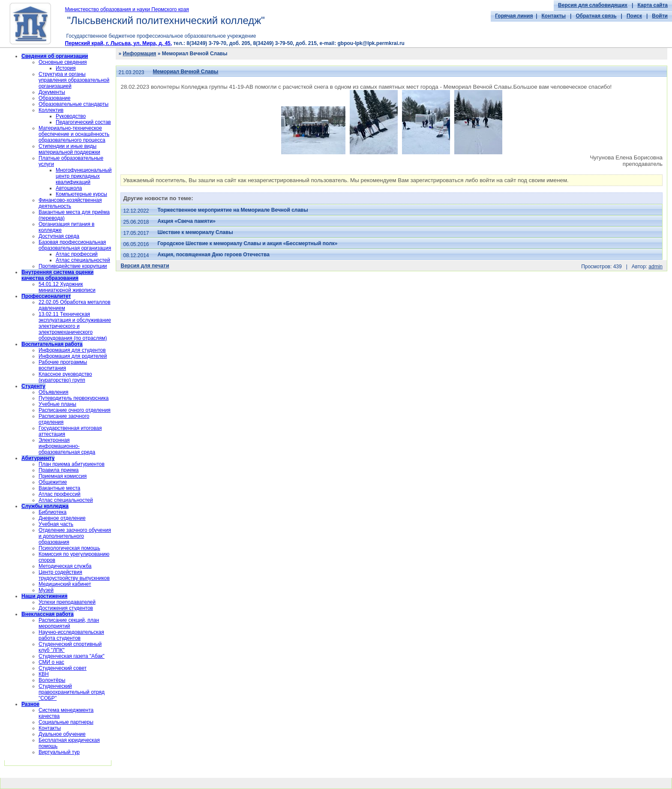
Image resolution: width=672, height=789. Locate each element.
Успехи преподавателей (67, 602)
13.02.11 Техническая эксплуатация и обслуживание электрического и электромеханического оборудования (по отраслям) (75, 326)
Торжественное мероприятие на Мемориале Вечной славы (233, 210)
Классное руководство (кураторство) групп (65, 377)
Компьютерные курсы (81, 194)
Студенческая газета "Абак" (72, 656)
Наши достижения (44, 596)
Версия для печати (145, 266)
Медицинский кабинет (65, 584)
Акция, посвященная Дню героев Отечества (214, 255)
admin (655, 267)
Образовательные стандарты (73, 104)
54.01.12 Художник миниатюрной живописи (67, 287)
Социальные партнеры (66, 722)
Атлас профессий (77, 254)
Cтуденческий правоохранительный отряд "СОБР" (72, 692)
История (66, 68)
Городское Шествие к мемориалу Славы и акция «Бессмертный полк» (248, 243)
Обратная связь (596, 16)
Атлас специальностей (83, 260)
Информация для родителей (73, 356)
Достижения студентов (66, 608)
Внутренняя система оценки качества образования (57, 275)
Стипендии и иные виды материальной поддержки (69, 149)
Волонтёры (52, 680)
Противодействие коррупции (73, 266)
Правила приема (59, 470)
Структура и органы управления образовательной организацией (74, 80)
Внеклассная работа (48, 614)
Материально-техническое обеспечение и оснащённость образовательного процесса (74, 134)
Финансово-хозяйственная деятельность (70, 203)
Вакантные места (59, 488)
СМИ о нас (51, 662)
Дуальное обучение (62, 734)
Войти (660, 16)
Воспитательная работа (52, 344)
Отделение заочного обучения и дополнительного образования (75, 536)
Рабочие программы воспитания (63, 365)
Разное (30, 704)
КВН (44, 674)
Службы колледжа (45, 506)
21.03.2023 (131, 72)
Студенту (33, 386)
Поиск (634, 16)
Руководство (71, 116)
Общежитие (53, 482)
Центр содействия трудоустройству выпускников (74, 575)
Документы (52, 92)
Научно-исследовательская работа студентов (71, 635)
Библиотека (52, 512)
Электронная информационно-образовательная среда (67, 446)
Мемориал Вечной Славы (186, 72)
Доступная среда (59, 236)
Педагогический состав (83, 122)
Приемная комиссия (63, 476)
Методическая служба (65, 566)
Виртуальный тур (59, 752)
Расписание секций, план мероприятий (69, 623)
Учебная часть (56, 524)
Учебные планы (57, 404)
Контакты (554, 16)
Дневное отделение (62, 518)
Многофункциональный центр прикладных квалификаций (84, 176)
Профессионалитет (46, 296)
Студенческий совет (63, 668)
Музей (46, 590)
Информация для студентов (72, 350)
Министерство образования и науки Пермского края (127, 9)
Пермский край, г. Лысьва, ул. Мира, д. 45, (119, 43)
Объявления (53, 392)
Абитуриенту (38, 458)
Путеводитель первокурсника (73, 398)
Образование (54, 98)
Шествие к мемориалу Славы (195, 232)
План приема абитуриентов (72, 464)
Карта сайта (652, 5)
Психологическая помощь (69, 548)
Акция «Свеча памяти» (187, 221)
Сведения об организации (55, 56)
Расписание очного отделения (75, 410)
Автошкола (69, 188)
